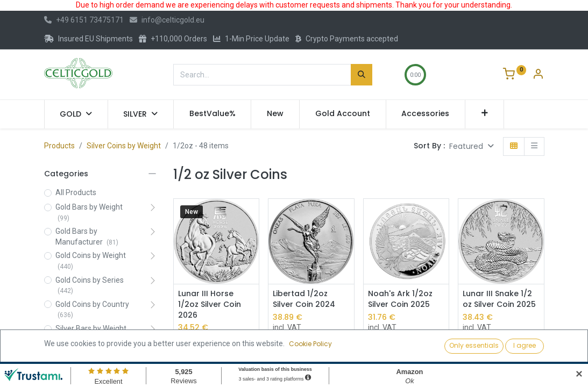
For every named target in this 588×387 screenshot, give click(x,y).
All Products (76, 192)
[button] (484, 114)
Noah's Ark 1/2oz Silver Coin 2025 (400, 299)
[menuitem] (212, 114)
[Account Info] (538, 75)
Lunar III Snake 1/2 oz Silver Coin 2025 (499, 299)
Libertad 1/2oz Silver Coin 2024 (304, 299)
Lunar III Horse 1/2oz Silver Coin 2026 (210, 304)
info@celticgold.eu (167, 20)
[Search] (362, 75)
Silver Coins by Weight (124, 146)
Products (59, 146)
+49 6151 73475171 (84, 20)
